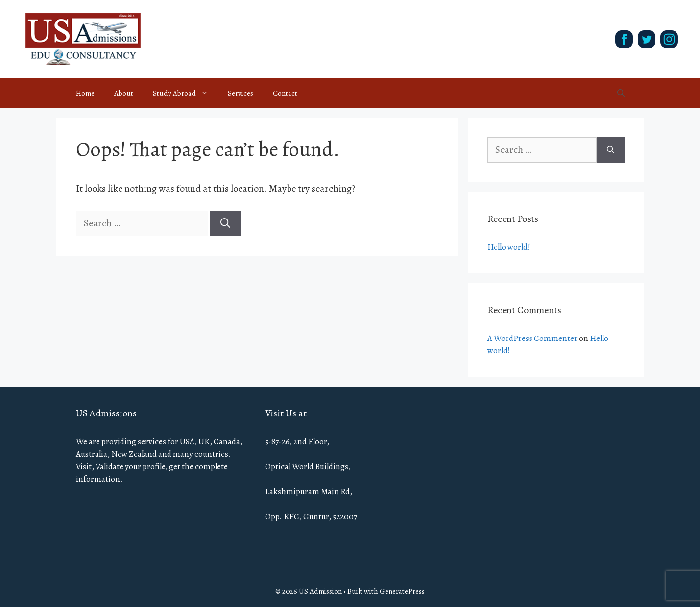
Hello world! (509, 247)
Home (85, 93)
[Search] (225, 223)
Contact (285, 93)
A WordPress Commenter (532, 338)
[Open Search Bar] (621, 93)
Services (241, 93)
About (124, 93)
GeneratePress (402, 591)
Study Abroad (185, 93)
